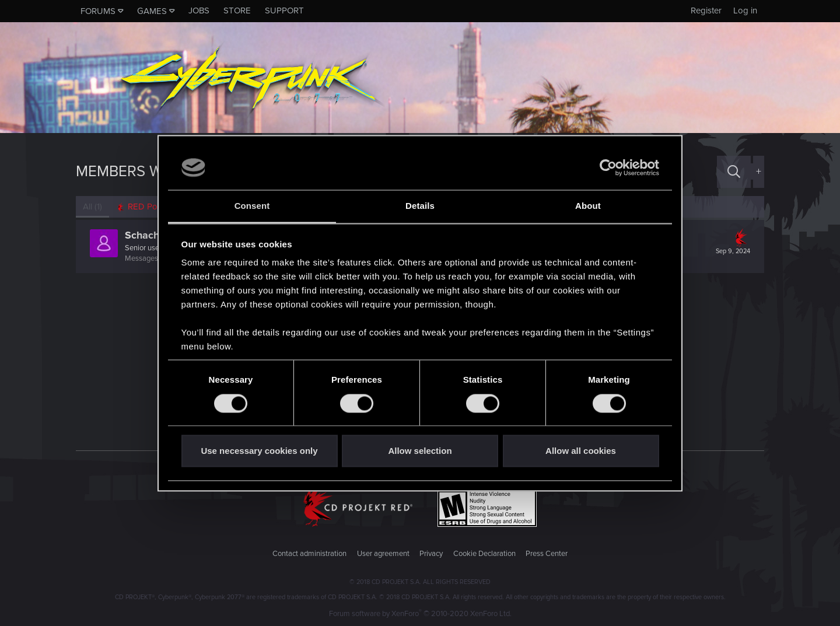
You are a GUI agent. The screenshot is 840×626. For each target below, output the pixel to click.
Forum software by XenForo (420, 614)
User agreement (383, 554)
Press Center (547, 554)
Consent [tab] (252, 206)
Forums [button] (98, 11)
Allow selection (420, 451)
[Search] (734, 172)
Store (237, 11)
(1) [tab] (92, 207)
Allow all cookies (581, 451)
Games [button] (152, 11)
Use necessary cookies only (259, 451)
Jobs (199, 11)
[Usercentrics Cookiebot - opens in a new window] (608, 167)
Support (284, 11)
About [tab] (588, 206)
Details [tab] (420, 206)
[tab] (146, 207)
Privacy (431, 554)
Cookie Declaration (484, 554)
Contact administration (309, 554)
